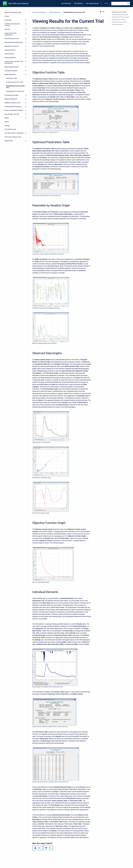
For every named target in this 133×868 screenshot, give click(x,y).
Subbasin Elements (10, 50)
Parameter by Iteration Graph (120, 17)
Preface (7, 16)
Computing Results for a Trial (14, 82)
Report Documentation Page (13, 12)
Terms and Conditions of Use (13, 137)
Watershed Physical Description (14, 42)
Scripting (7, 126)
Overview (7, 29)
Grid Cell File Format (10, 129)
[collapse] (26, 74)
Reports (7, 122)
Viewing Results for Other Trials (15, 91)
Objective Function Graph (119, 22)
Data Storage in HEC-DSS (12, 114)
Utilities (7, 118)
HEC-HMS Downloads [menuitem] (92, 3)
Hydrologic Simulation (11, 71)
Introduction (8, 20)
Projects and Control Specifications (10, 34)
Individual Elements (117, 24)
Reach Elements (9, 54)
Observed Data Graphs (118, 20)
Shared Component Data (12, 39)
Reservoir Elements (10, 58)
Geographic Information (12, 46)
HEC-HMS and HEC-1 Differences (14, 133)
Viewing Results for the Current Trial (15, 87)
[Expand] (26, 20)
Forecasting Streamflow (12, 95)
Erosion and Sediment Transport (14, 110)
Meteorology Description (12, 67)
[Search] (121, 4)
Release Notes (9, 141)
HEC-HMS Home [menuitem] (66, 3)
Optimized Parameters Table (120, 15)
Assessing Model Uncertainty (13, 107)
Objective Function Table (119, 12)
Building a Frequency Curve (12, 103)
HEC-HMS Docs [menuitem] (78, 3)
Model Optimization (10, 74)
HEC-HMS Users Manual (18, 3)
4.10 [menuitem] (106, 3)
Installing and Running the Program (12, 25)
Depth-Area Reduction (11, 99)
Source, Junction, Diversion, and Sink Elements (14, 62)
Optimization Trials (11, 78)
